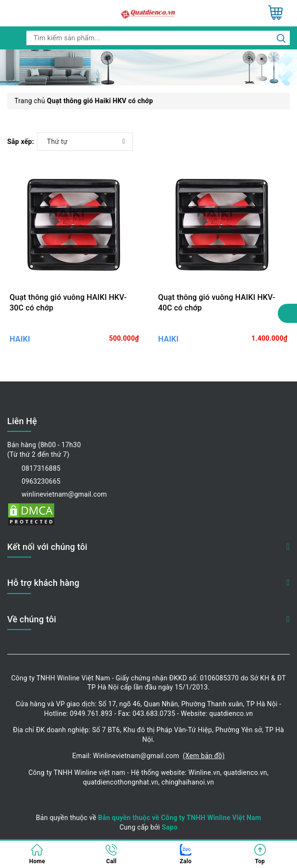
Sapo (170, 827)
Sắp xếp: (21, 142)
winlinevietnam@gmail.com (64, 494)
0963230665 (41, 481)
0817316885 (41, 468)
